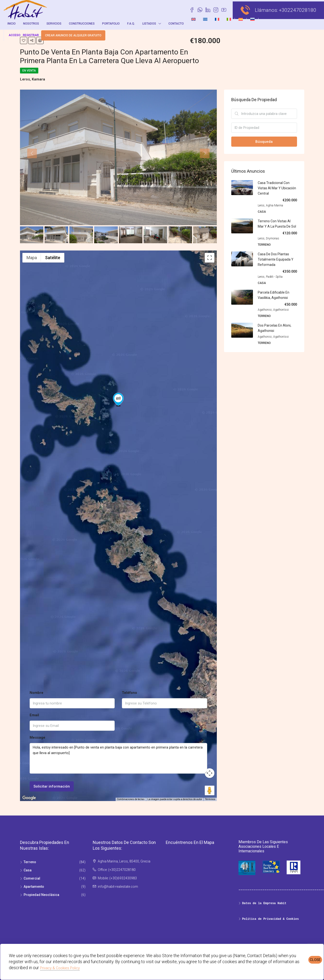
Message (37, 737)
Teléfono (129, 693)
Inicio (12, 24)
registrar (31, 35)
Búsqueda (264, 142)
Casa (28, 870)
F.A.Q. (131, 24)
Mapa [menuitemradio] (32, 258)
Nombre (36, 693)
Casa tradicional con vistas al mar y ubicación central (277, 188)
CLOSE (315, 960)
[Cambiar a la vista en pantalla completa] (210, 258)
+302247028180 (298, 10)
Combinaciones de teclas (131, 799)
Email (34, 715)
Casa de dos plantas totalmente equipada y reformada (276, 259)
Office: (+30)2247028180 (117, 870)
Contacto (176, 24)
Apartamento (34, 887)
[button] (118, 519)
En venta (29, 71)
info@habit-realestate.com (118, 887)
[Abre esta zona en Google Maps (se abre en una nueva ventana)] (29, 798)
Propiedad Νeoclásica (41, 895)
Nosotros (31, 24)
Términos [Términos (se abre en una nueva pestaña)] (210, 799)
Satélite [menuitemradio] (53, 258)
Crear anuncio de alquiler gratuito (73, 35)
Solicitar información (52, 786)
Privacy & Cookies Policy (60, 968)
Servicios (54, 24)
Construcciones (82, 24)
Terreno (30, 862)
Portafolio (111, 24)
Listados (149, 24)
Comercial (32, 878)
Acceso (15, 35)
